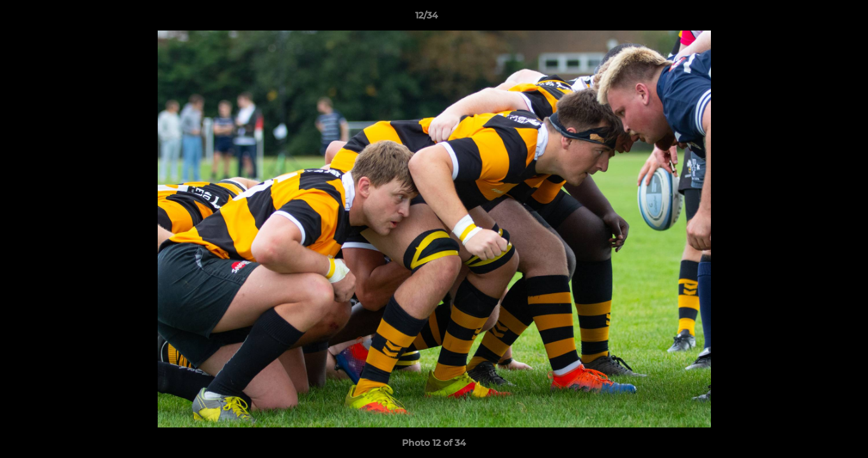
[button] (815, 18)
